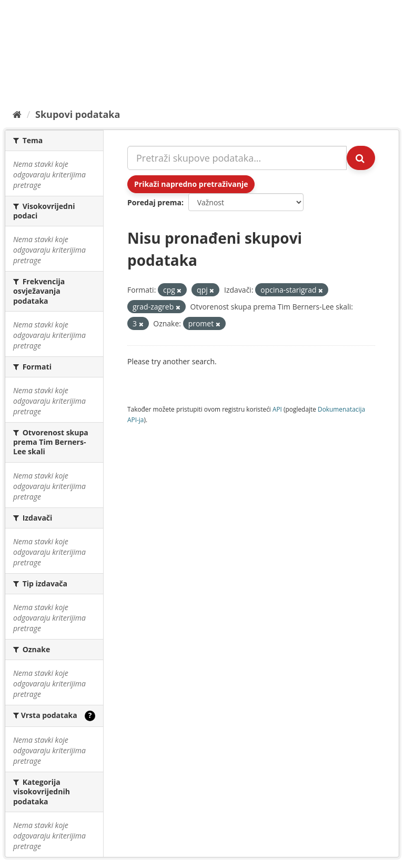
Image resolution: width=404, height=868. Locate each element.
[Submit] (361, 158)
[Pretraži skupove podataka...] (237, 158)
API (277, 409)
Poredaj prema (154, 202)
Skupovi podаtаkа (78, 114)
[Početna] (17, 114)
